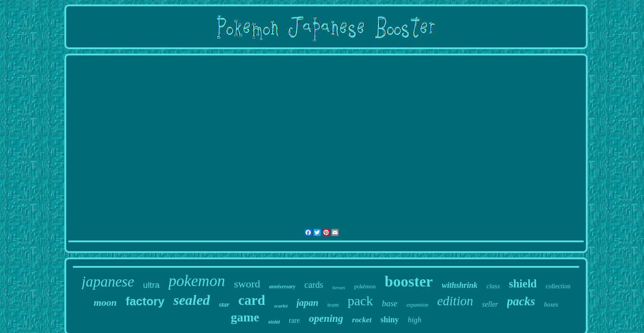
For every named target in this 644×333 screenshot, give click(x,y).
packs (521, 301)
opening (326, 318)
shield (523, 284)
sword (247, 284)
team (333, 305)
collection (558, 286)
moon (105, 302)
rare (294, 320)
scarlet (281, 306)
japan (307, 303)
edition (455, 301)
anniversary (282, 287)
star (224, 304)
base (390, 303)
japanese (108, 282)
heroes (339, 287)
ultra (151, 285)
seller (490, 304)
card (252, 300)
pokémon (365, 286)
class (493, 286)
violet (274, 322)
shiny (390, 320)
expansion (417, 305)
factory (145, 301)
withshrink (460, 285)
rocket (362, 320)
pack (360, 301)
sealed (192, 300)
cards (314, 285)
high (415, 320)
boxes (551, 305)
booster (409, 281)
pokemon (197, 281)
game (245, 317)
